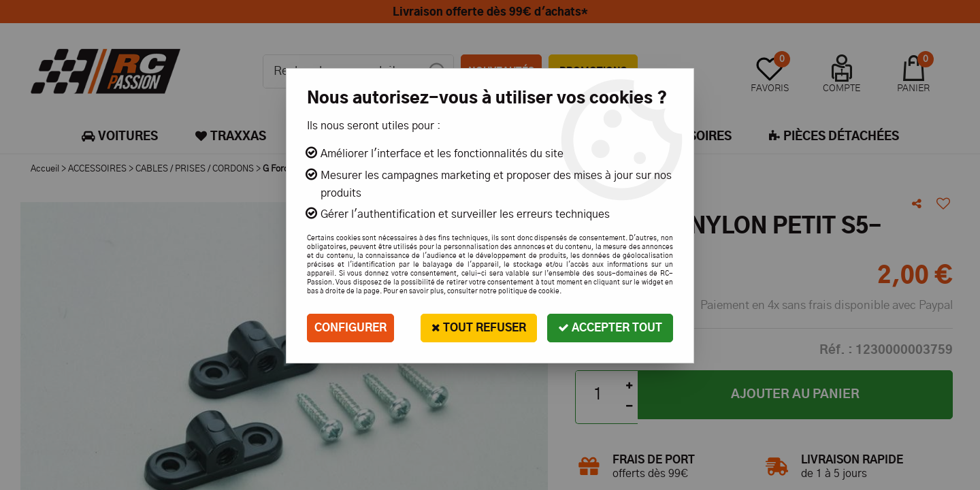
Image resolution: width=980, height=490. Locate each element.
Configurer (350, 328)
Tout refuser (479, 328)
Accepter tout (610, 328)
